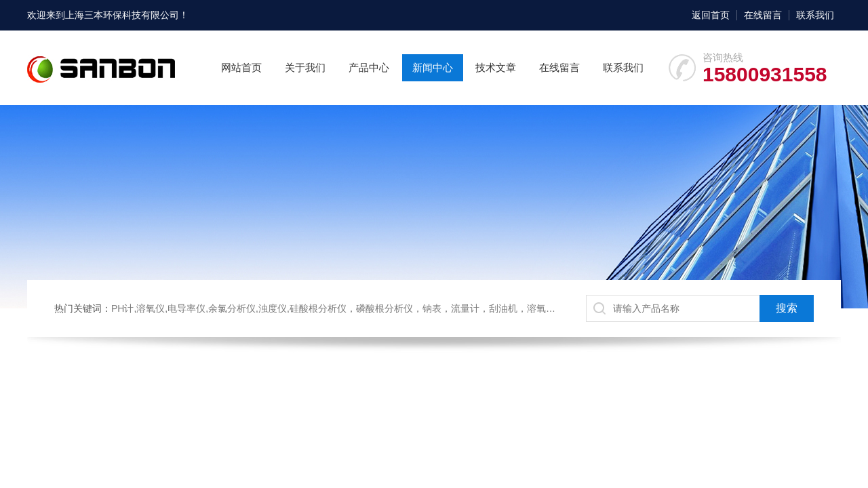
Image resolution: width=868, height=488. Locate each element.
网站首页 (241, 67)
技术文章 (496, 67)
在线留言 (763, 15)
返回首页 (711, 15)
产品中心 (369, 67)
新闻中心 (433, 67)
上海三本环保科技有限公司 (122, 15)
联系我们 (815, 15)
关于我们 (305, 67)
